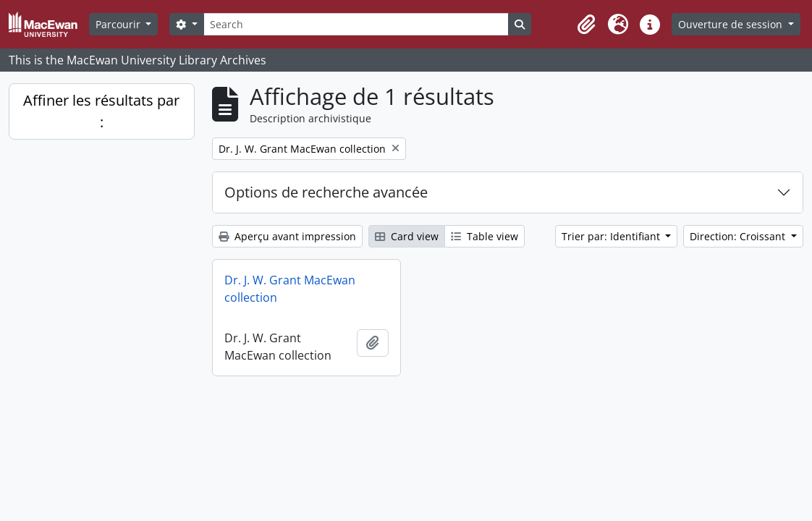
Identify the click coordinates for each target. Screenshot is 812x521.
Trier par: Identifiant (612, 236)
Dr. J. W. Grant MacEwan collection (290, 289)
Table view (485, 236)
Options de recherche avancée (326, 192)
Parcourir (119, 24)
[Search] (356, 24)
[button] (586, 25)
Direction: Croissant (739, 236)
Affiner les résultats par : (101, 111)
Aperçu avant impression (287, 236)
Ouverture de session (732, 24)
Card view (407, 236)
